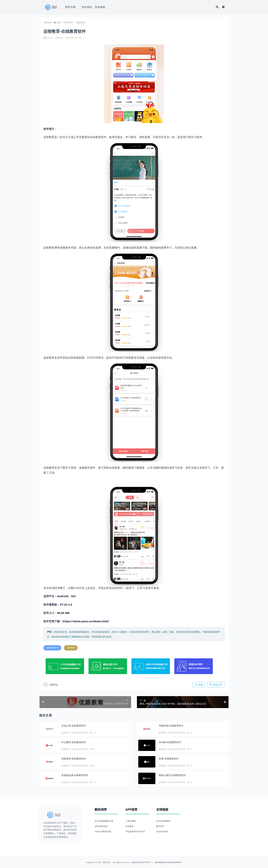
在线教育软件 (52, 648)
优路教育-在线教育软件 (74, 759)
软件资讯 (87, 7)
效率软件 (81, 22)
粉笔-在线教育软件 (169, 759)
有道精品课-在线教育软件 (75, 775)
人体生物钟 (131, 821)
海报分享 (216, 685)
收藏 (199, 685)
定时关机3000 (101, 826)
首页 (59, 22)
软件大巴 (107, 862)
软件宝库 (71, 7)
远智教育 (71, 648)
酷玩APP (160, 826)
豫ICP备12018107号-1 (142, 862)
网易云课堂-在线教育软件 (172, 775)
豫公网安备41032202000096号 (168, 862)
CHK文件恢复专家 (103, 832)
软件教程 (100, 7)
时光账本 (130, 826)
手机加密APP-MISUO (135, 832)
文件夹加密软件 (163, 821)
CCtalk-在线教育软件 (170, 742)
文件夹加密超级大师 (104, 821)
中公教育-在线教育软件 (74, 742)
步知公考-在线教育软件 (74, 726)
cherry (48, 38)
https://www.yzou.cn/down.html (86, 621)
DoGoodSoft (162, 832)
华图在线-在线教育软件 (171, 726)
